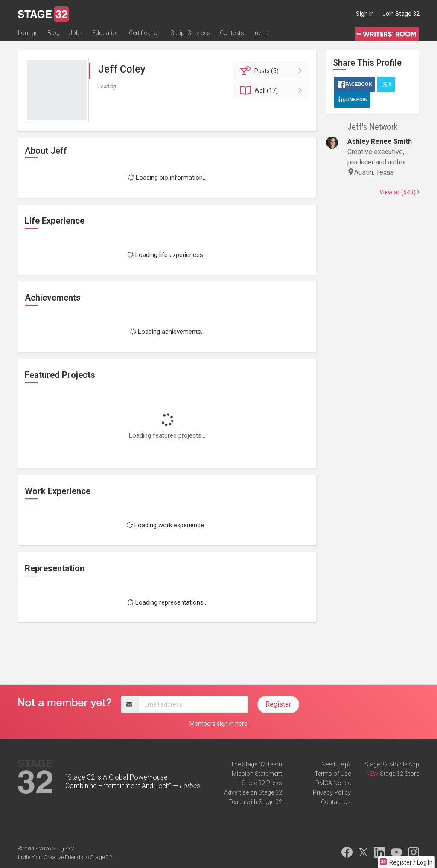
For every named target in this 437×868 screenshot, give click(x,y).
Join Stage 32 (401, 14)
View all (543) (399, 192)
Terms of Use (333, 774)
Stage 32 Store (399, 774)
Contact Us (336, 802)
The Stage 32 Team (256, 764)
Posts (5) (272, 71)
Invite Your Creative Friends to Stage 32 (65, 857)
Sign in (365, 14)
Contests (232, 33)
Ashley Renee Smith (380, 142)
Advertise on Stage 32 (253, 792)
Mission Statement (257, 774)
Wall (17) (272, 91)
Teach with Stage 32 (255, 802)
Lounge (28, 33)
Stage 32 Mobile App (392, 764)
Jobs (76, 33)
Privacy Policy (332, 792)
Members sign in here (218, 724)
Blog (54, 33)
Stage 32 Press (262, 783)
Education (106, 33)
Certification (145, 33)
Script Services (190, 33)
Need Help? (336, 764)
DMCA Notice (333, 783)
